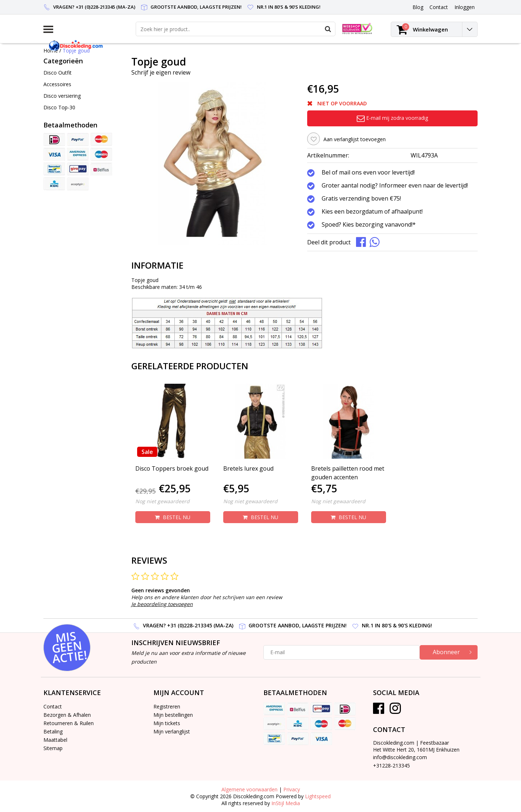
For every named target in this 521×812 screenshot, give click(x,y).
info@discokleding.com (400, 757)
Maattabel (55, 740)
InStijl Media (286, 803)
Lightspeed (318, 796)
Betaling (53, 731)
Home (51, 51)
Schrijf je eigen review (161, 72)
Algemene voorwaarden (249, 789)
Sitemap (53, 748)
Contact (53, 706)
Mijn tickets (167, 723)
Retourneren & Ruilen (69, 723)
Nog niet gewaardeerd (162, 501)
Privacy (292, 789)
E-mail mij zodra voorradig (392, 118)
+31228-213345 (391, 765)
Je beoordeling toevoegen (162, 604)
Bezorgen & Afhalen (67, 715)
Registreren (167, 706)
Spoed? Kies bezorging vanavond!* (369, 225)
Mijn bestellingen (173, 715)
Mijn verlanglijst (172, 731)
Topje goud (76, 51)
